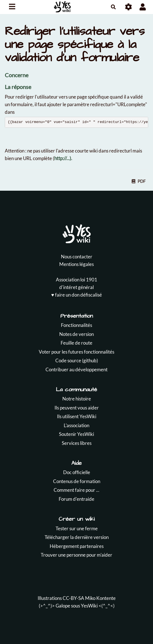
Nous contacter (77, 257)
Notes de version (76, 334)
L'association (76, 425)
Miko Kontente (100, 598)
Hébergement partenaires (77, 546)
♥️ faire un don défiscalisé (76, 295)
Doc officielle (77, 472)
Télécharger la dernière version (77, 537)
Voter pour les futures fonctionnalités (76, 352)
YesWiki (89, 606)
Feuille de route (76, 343)
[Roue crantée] (129, 7)
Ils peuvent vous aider (77, 408)
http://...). (63, 158)
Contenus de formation (77, 481)
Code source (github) (77, 360)
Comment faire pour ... (76, 490)
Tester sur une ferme (77, 528)
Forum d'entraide (76, 499)
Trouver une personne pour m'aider (76, 555)
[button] (143, 7)
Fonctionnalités (76, 325)
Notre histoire (77, 399)
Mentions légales (76, 264)
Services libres (77, 443)
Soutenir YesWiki (76, 434)
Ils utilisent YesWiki (77, 416)
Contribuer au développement (76, 369)
